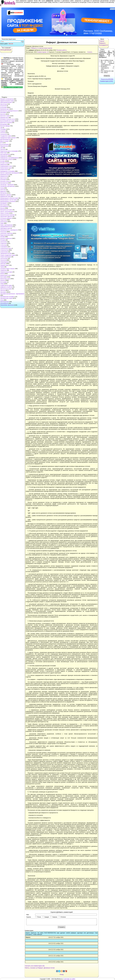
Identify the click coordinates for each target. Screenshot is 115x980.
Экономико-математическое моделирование (12, 294)
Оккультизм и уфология (7, 217)
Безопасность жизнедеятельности (9, 111)
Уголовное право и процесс (8, 269)
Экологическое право (6, 289)
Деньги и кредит (5, 141)
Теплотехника (4, 259)
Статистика (3, 245)
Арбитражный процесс (6, 102)
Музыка (2, 208)
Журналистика (4, 146)
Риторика (3, 240)
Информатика (4, 156)
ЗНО (2, 148)
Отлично (62, 917)
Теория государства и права (8, 255)
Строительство (4, 250)
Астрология (3, 106)
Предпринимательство (6, 227)
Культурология (4, 183)
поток (2, 50)
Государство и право (6, 136)
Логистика (3, 190)
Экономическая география (7, 297)
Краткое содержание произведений (10, 173)
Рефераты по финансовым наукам (41, 48)
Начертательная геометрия (7, 215)
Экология (3, 290)
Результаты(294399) (107, 79)
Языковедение (4, 303)
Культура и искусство (6, 181)
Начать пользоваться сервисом (13, 87)
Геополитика (4, 134)
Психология (3, 232)
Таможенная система (6, 253)
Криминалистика (5, 175)
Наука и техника (5, 213)
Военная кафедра (5, 126)
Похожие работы (62, 50)
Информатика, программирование (9, 158)
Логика (2, 188)
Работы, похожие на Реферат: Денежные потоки (40, 968)
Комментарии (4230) (107, 81)
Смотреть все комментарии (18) (35, 966)
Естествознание (5, 144)
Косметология (4, 170)
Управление (4, 270)
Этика (2, 300)
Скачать (90, 52)
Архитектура (4, 104)
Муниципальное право (6, 210)
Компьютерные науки (6, 168)
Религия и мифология (6, 238)
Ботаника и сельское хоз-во (8, 119)
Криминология (4, 176)
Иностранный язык (5, 154)
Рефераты (102, 43)
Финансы (3, 280)
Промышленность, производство (9, 230)
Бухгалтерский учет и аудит (8, 121)
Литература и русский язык (7, 186)
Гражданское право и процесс (8, 138)
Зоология (3, 149)
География (3, 129)
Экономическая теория (6, 298)
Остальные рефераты (6, 218)
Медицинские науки (6, 196)
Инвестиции (4, 153)
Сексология (3, 242)
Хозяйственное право (6, 285)
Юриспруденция (5, 302)
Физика (2, 274)
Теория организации (6, 257)
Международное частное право (9, 200)
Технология (3, 260)
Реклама (3, 237)
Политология (4, 222)
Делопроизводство (5, 139)
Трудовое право (5, 265)
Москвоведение (4, 206)
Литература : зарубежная (7, 185)
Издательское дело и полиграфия (9, 151)
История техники (5, 163)
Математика (4, 193)
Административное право (7, 101)
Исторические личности (7, 159)
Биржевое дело (4, 118)
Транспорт (3, 264)
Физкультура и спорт (6, 275)
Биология (3, 114)
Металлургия (4, 205)
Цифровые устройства (6, 287)
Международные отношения (8, 201)
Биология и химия (5, 116)
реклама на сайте (70, 979)
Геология (3, 133)
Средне (46, 917)
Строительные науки (6, 248)
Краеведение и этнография (8, 171)
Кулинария (3, 180)
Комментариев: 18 (43, 52)
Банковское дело (5, 109)
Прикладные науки (5, 228)
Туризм (2, 267)
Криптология (4, 178)
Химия (2, 284)
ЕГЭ (1, 143)
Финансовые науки (5, 279)
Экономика (3, 292)
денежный (8, 50)
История (3, 161)
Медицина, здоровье (6, 195)
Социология (4, 243)
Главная (102, 41)
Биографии (3, 112)
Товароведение (4, 262)
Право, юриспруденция (6, 225)
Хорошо (54, 917)
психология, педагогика (6, 233)
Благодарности (104, 45)
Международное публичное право (9, 198)
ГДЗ (1, 128)
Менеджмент (4, 203)
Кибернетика (4, 165)
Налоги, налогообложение (7, 212)
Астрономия (4, 107)
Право (2, 223)
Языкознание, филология (7, 305)
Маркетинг (3, 191)
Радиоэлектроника (5, 235)
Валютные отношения (6, 122)
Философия (3, 277)
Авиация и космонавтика (7, 99)
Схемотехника (4, 252)
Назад (62, 974)
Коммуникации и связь (6, 166)
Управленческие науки (6, 272)
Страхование (4, 247)
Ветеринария (4, 124)
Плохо (38, 917)
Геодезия (3, 131)
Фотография (4, 282)
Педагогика (3, 220)
